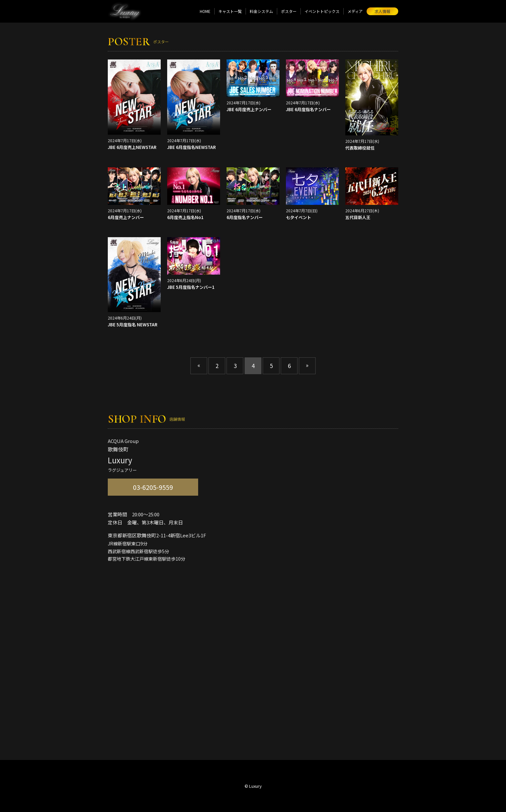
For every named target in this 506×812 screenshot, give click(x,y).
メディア (355, 11)
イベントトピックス (322, 11)
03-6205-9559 (153, 487)
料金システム (261, 11)
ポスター (289, 11)
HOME (205, 11)
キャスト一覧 (230, 11)
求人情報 (382, 11)
